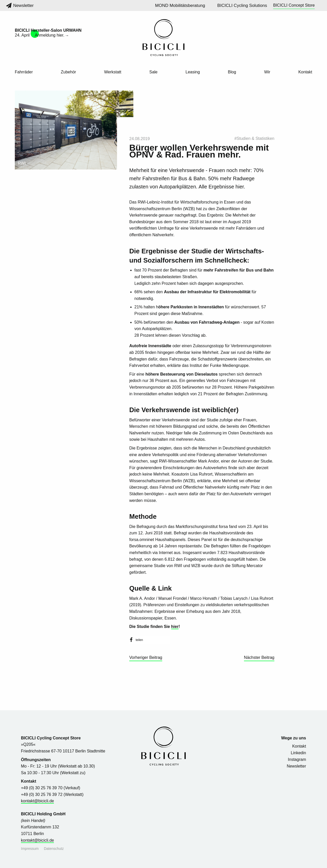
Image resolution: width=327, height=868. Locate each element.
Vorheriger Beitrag (146, 657)
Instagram (297, 759)
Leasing (193, 72)
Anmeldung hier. (50, 35)
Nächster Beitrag (259, 657)
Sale (153, 72)
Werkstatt (113, 72)
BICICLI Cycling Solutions (242, 5)
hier (175, 627)
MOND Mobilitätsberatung (180, 5)
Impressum (30, 849)
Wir (267, 72)
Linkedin (298, 753)
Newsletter (20, 5)
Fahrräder (24, 72)
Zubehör (68, 72)
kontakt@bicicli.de (37, 801)
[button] (150, 640)
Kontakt (305, 72)
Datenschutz (54, 849)
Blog (232, 72)
